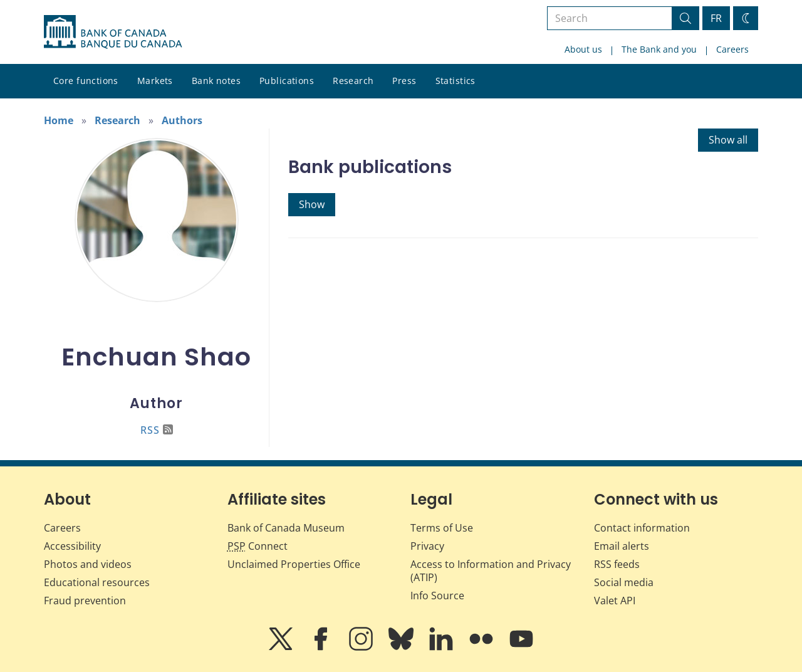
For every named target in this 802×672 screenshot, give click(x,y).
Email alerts (622, 546)
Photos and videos (88, 564)
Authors (182, 120)
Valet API (615, 601)
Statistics (456, 81)
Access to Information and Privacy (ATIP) (491, 571)
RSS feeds (617, 564)
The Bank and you (659, 49)
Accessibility (72, 546)
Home (59, 120)
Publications (287, 81)
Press (404, 81)
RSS (157, 430)
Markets (155, 81)
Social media (624, 582)
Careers (732, 49)
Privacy (427, 546)
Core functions (86, 81)
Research (353, 81)
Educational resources (97, 582)
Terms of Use (442, 528)
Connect (258, 546)
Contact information (642, 528)
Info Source (437, 596)
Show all (728, 140)
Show (312, 204)
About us (583, 49)
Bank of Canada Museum (286, 528)
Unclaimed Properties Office (294, 564)
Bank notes (216, 81)
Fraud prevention (85, 601)
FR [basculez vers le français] (716, 18)
